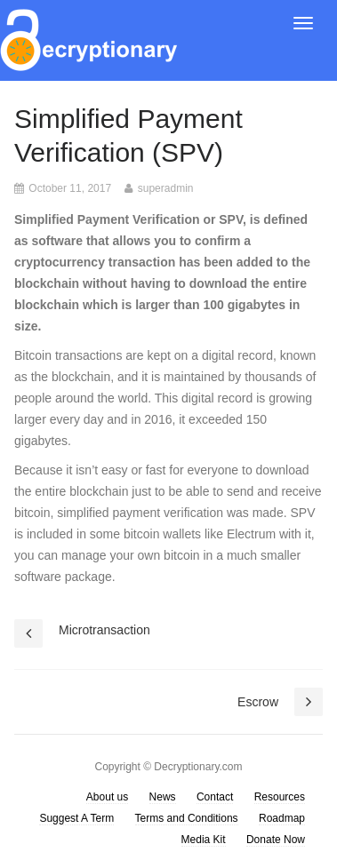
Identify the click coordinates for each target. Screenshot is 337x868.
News (163, 797)
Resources (280, 797)
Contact (215, 797)
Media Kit (204, 840)
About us (107, 797)
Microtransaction (104, 630)
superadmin (166, 188)
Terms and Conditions (187, 818)
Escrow (258, 702)
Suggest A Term (76, 818)
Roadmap (282, 818)
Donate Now (276, 840)
